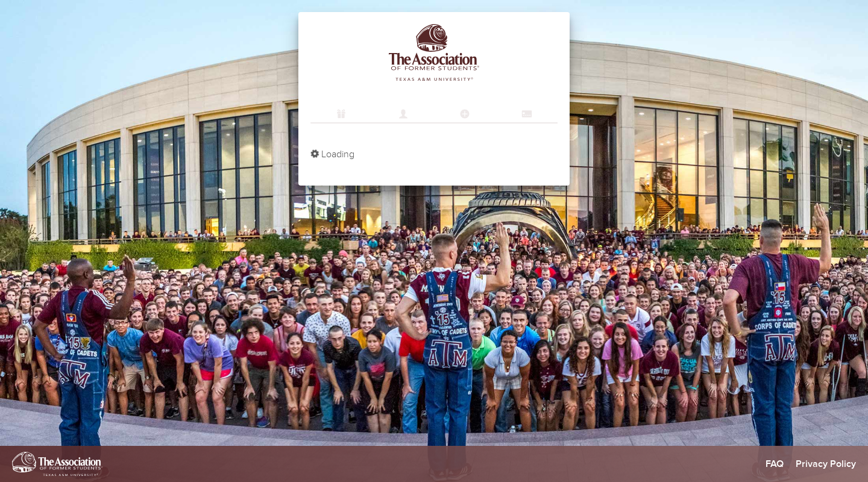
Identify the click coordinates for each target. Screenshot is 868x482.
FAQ (775, 464)
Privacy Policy (826, 464)
